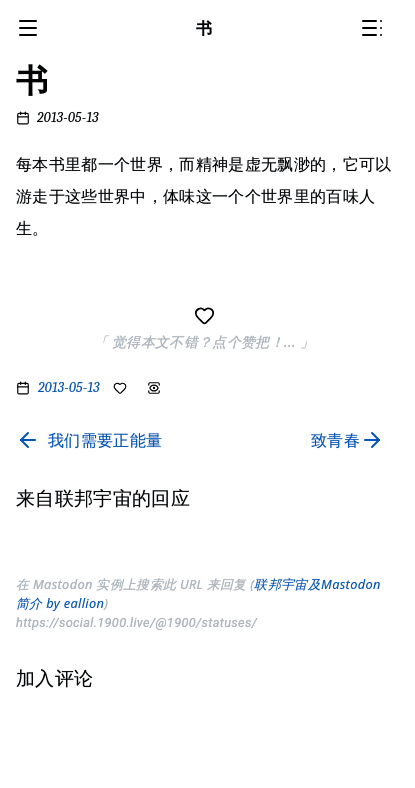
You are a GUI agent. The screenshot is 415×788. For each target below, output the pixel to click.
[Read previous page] (89, 440)
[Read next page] (351, 440)
